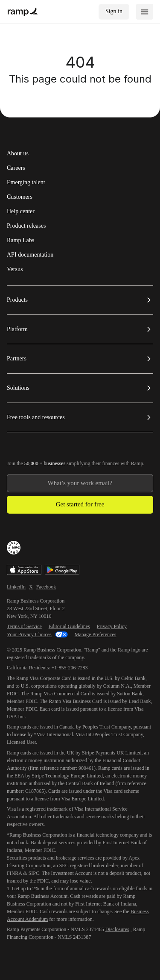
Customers (20, 197)
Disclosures (117, 929)
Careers (16, 168)
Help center (21, 211)
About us (18, 154)
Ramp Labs (20, 240)
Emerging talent (26, 183)
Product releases (26, 226)
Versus (15, 269)
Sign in (114, 11)
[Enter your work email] (80, 483)
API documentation (30, 255)
